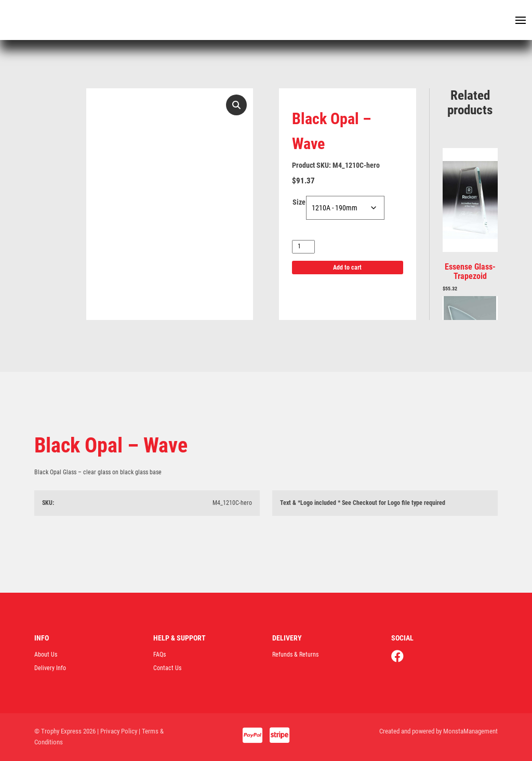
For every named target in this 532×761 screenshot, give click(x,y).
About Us (46, 655)
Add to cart (347, 268)
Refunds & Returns (295, 655)
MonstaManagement (470, 731)
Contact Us (167, 668)
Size (299, 202)
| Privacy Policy (117, 731)
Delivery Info (50, 668)
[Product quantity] (303, 246)
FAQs (159, 655)
